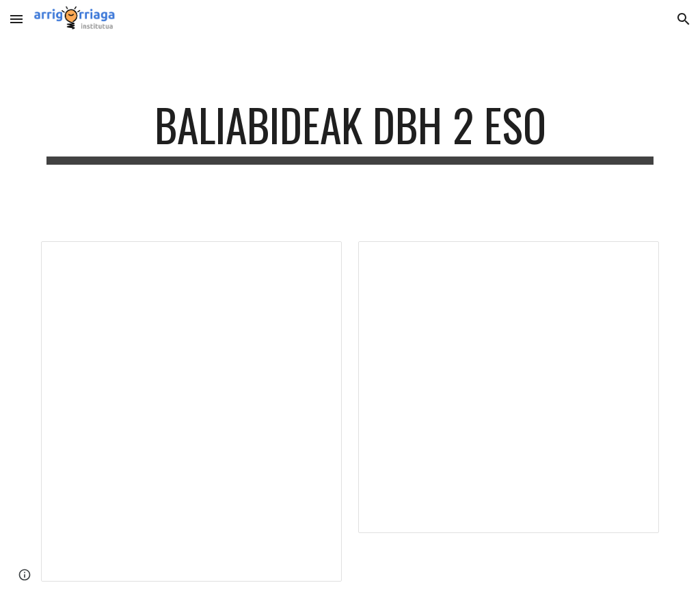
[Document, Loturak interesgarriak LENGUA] (192, 412)
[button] (16, 19)
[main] (350, 132)
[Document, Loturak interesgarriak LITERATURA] (509, 387)
